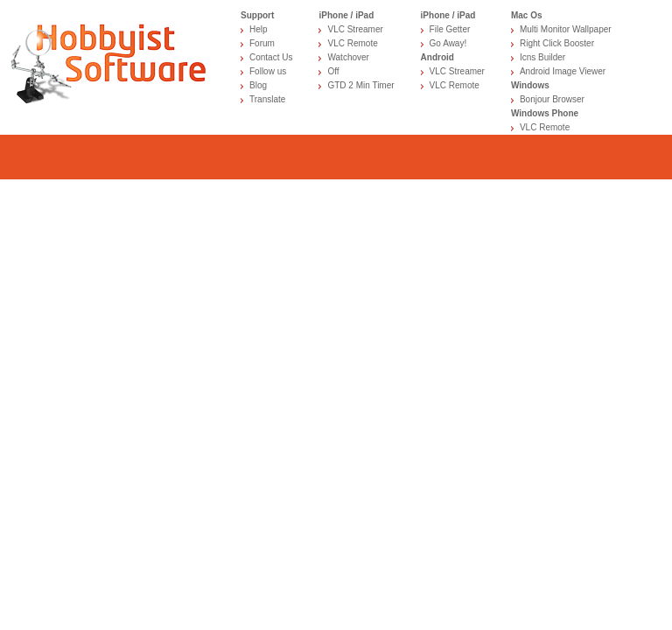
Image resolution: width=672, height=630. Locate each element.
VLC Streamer (355, 29)
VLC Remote (352, 43)
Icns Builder (542, 57)
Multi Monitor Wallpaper (566, 29)
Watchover (348, 57)
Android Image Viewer (563, 71)
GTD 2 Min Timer (360, 85)
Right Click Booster (557, 43)
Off (333, 71)
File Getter (450, 29)
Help (259, 29)
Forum (262, 43)
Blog (258, 85)
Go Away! (448, 43)
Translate (267, 99)
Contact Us (271, 57)
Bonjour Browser (552, 99)
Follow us (268, 71)
